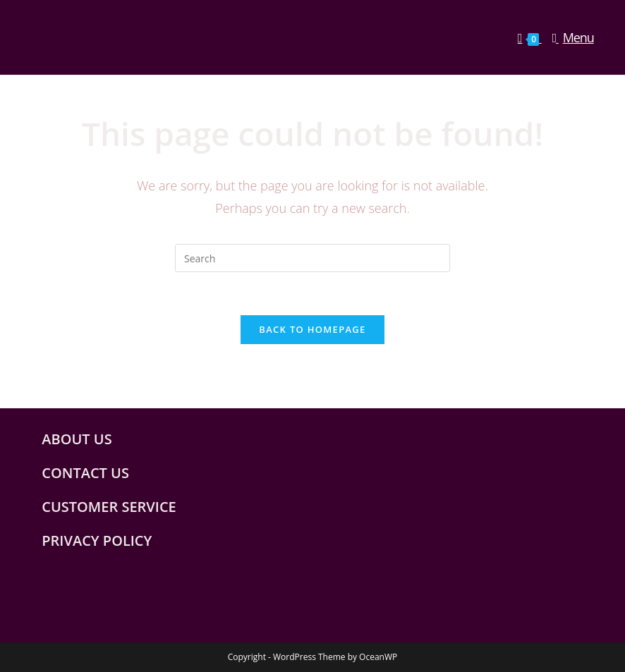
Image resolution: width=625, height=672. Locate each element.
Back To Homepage (312, 329)
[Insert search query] (312, 258)
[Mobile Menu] (568, 37)
